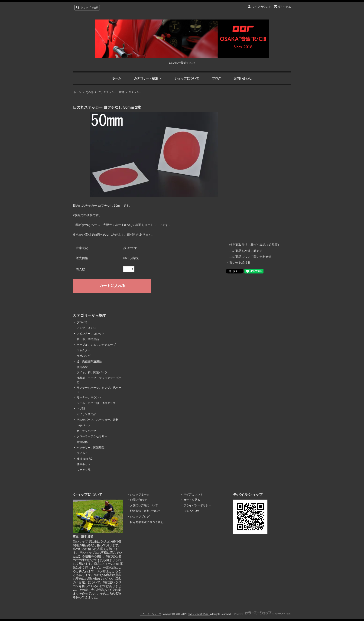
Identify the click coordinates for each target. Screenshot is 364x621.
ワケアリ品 (84, 470)
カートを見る (192, 500)
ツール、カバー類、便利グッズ (96, 403)
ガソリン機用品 (86, 414)
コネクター (84, 350)
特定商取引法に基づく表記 (147, 522)
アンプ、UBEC (86, 328)
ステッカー (135, 92)
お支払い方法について (144, 505)
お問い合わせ (243, 78)
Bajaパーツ (84, 425)
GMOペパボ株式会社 (199, 614)
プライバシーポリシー (197, 505)
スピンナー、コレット (91, 334)
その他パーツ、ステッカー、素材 (105, 92)
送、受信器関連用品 (89, 361)
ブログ (216, 78)
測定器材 (82, 367)
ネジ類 (81, 409)
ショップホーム (140, 494)
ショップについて (187, 78)
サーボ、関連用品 (88, 339)
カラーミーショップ (151, 614)
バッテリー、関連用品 (91, 448)
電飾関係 (82, 442)
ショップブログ (140, 517)
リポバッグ (84, 356)
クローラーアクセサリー (92, 436)
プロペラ (82, 322)
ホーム (117, 78)
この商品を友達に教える (246, 251)
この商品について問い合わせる (250, 257)
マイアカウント (262, 7)
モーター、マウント (89, 397)
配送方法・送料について (145, 511)
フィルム (82, 453)
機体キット (84, 464)
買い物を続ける (240, 262)
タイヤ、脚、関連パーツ (92, 372)
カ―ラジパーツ (86, 431)
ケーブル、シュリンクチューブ (96, 345)
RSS (186, 511)
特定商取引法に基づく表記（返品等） (255, 245)
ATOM (195, 511)
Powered (263, 614)
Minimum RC (85, 459)
